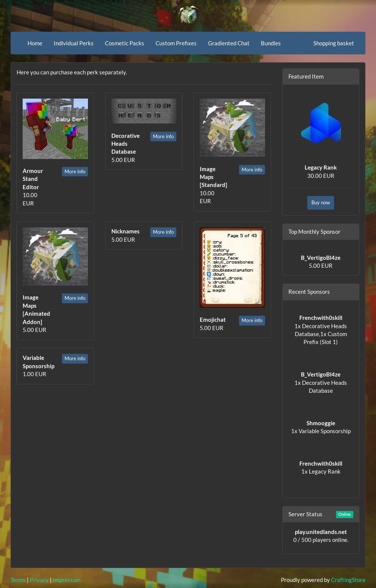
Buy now (321, 202)
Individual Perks (74, 43)
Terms (18, 580)
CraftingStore (348, 580)
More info (75, 171)
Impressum (67, 580)
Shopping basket (334, 43)
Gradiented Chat (229, 43)
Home (35, 43)
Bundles (271, 43)
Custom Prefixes (176, 43)
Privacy (39, 580)
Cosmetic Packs (125, 43)
